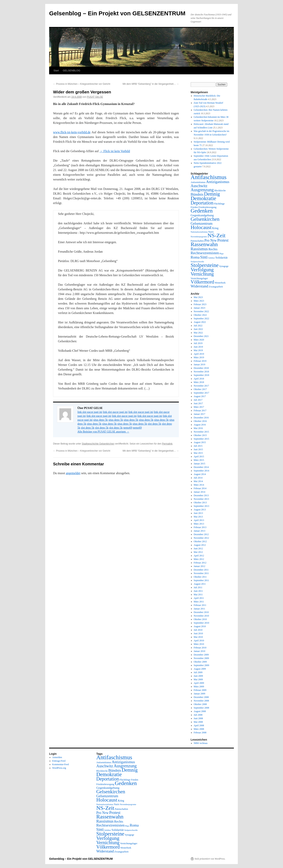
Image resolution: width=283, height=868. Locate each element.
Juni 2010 (198, 633)
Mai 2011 (198, 595)
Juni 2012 (198, 549)
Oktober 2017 (200, 389)
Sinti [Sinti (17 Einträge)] (204, 257)
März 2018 (199, 382)
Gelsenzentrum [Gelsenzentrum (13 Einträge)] (202, 224)
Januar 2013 (199, 531)
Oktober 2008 (200, 704)
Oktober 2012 (200, 541)
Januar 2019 (199, 365)
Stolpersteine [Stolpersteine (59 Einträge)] (205, 265)
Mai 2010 (198, 637)
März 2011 (199, 602)
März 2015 (199, 460)
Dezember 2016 (201, 418)
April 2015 (199, 457)
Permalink (167, 444)
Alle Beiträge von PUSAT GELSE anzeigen (103, 432)
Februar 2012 (200, 563)
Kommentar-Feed (61, 764)
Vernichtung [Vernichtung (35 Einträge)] (202, 274)
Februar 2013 (200, 527)
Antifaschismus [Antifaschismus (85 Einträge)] (209, 177)
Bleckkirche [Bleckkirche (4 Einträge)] (220, 191)
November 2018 (201, 372)
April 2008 (199, 725)
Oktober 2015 (200, 435)
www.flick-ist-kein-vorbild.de (72, 132)
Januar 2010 (199, 651)
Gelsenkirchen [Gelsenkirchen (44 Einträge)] (205, 219)
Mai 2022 (198, 333)
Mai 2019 (198, 350)
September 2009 (201, 665)
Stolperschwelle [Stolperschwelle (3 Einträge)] (197, 262)
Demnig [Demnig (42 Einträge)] (212, 194)
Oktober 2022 (200, 315)
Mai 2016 (198, 428)
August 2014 (200, 474)
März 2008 (199, 729)
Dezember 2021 (201, 336)
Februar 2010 (200, 648)
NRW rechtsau (201, 743)
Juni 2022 (198, 329)
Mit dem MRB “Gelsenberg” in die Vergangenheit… (151, 84)
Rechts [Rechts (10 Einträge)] (213, 249)
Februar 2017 (200, 411)
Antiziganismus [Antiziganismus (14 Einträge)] (218, 182)
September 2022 (201, 318)
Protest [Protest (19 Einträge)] (223, 240)
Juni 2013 (198, 513)
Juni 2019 (198, 347)
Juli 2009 (198, 672)
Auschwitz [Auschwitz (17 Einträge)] (199, 186)
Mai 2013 (198, 517)
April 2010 (199, 641)
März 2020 (199, 340)
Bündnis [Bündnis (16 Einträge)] (197, 194)
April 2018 (199, 379)
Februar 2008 (200, 733)
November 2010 (201, 616)
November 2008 (201, 701)
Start (56, 70)
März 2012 (199, 559)
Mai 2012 (198, 552)
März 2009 (199, 687)
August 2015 (200, 442)
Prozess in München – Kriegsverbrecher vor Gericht (82, 84)
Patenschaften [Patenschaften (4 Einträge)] (197, 241)
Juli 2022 (198, 326)
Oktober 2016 (200, 421)
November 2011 (201, 573)
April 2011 (199, 598)
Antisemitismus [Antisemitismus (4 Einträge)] (198, 182)
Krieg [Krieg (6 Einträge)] (215, 228)
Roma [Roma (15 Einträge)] (195, 257)
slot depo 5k (154, 424)
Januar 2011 (199, 609)
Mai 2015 (198, 453)
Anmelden (57, 757)
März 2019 (199, 357)
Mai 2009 (198, 679)
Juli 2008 (198, 715)
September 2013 (201, 506)
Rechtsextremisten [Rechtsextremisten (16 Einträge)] (205, 253)
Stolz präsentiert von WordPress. (210, 859)
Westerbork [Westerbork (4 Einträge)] (220, 283)
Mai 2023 (198, 297)
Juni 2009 (198, 676)
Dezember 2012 (201, 534)
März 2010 (199, 644)
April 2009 (199, 683)
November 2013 (201, 499)
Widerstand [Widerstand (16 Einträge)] (199, 286)
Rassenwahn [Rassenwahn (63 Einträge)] (204, 244)
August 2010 (200, 626)
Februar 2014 (200, 488)
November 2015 (201, 432)
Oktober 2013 (200, 503)
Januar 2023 (199, 308)
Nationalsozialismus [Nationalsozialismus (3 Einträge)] (199, 232)
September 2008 (201, 708)
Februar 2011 (200, 605)
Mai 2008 (198, 722)
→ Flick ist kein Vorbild (115, 151)
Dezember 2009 (201, 655)
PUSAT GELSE (95, 97)
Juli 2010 (198, 630)
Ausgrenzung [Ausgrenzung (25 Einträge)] (202, 190)
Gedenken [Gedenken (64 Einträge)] (202, 211)
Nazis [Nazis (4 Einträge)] (211, 232)
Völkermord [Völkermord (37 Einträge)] (202, 282)
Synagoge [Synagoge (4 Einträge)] (224, 266)
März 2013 (199, 524)
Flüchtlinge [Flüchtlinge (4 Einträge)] (219, 204)
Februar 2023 (200, 304)
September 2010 (201, 623)
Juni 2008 (198, 718)
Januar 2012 (199, 566)
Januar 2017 (199, 414)
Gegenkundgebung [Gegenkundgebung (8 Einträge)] (202, 215)
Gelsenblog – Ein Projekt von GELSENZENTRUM (117, 13)
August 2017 (200, 396)
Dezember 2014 (201, 467)
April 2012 (199, 556)
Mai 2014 (198, 481)
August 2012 (200, 545)
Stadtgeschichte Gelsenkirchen (98, 444)
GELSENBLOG (71, 70)
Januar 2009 (199, 694)
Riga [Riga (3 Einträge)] (221, 254)
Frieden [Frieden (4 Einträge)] (194, 207)
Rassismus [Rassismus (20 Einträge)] (199, 249)
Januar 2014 (199, 492)
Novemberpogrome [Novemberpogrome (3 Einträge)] (199, 237)
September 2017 (201, 393)
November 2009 (201, 658)
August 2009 (200, 669)
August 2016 (200, 425)
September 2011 (201, 580)
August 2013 (200, 510)
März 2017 (199, 407)
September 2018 (201, 375)
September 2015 (201, 439)
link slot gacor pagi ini (90, 412)
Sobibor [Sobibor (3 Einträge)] (211, 258)
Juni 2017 (198, 403)
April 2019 (199, 354)
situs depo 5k (100, 420)
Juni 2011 (198, 591)
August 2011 (200, 584)
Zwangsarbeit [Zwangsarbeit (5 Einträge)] (216, 287)
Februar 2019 (200, 361)
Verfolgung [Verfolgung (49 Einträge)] (202, 270)
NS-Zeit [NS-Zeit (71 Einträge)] (216, 235)
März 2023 (199, 301)
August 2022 (200, 322)
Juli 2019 (198, 343)
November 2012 (201, 538)
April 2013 (199, 520)
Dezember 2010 (201, 612)
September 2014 (201, 471)
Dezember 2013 (201, 495)
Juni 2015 (198, 449)
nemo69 (128, 428)
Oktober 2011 (200, 577)
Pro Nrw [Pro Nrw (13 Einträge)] (211, 240)
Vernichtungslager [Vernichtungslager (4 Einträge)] (199, 278)
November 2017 (201, 386)
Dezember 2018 (201, 368)
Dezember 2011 (201, 570)
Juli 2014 (198, 478)
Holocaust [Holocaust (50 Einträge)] (201, 227)
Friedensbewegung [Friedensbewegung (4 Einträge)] (207, 207)
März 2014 (199, 485)
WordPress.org (59, 768)
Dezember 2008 (201, 697)
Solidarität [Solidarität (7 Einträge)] (221, 258)
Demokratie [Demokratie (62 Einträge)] (203, 198)
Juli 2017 (198, 400)
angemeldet (73, 473)
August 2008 (200, 711)
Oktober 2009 (200, 662)
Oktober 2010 (200, 619)
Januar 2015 (199, 464)
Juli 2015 (198, 446)
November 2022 (201, 311)
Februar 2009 (200, 690)
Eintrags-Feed (59, 761)
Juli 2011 (198, 587)
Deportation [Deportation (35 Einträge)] (202, 203)
